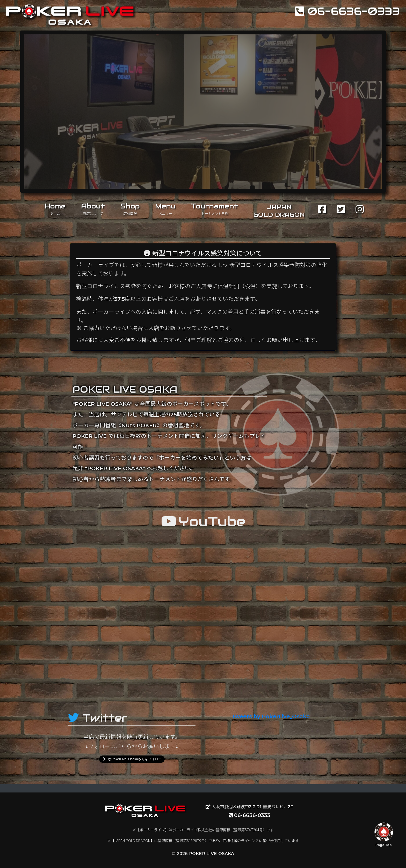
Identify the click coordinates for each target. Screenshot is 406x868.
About (93, 209)
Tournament (215, 209)
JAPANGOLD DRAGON (279, 211)
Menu (165, 209)
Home (55, 209)
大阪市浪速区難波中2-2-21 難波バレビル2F (249, 807)
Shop (130, 209)
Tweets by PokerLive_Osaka (271, 716)
